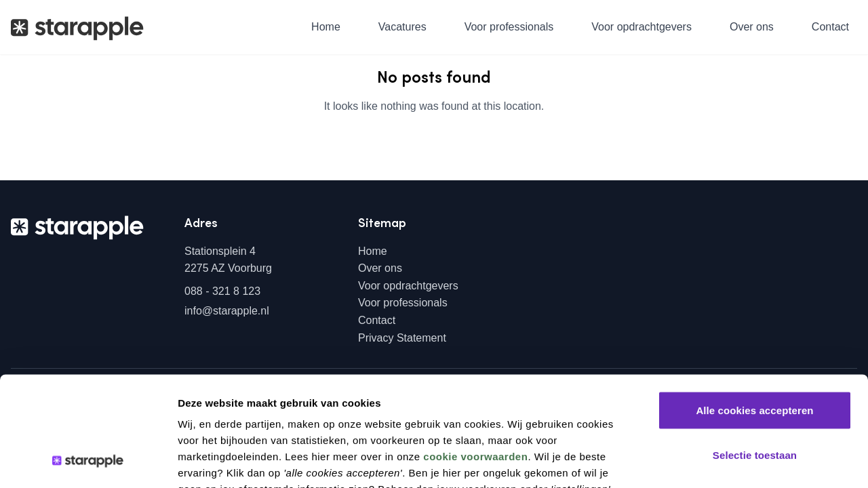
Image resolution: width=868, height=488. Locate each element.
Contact (830, 27)
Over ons (752, 27)
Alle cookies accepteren (754, 310)
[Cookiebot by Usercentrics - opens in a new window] (88, 462)
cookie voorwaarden (475, 356)
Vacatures (402, 27)
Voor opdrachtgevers (642, 27)
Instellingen (724, 461)
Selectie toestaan (755, 355)
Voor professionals (509, 27)
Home (326, 27)
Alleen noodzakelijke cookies (755, 399)
